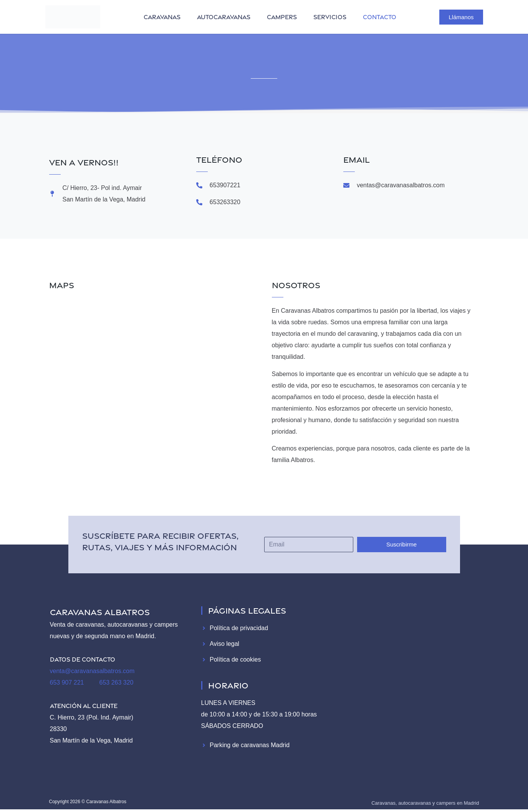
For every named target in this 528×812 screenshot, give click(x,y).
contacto (380, 17)
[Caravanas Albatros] (155, 381)
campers (282, 17)
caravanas (162, 17)
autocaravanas (224, 17)
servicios (330, 17)
